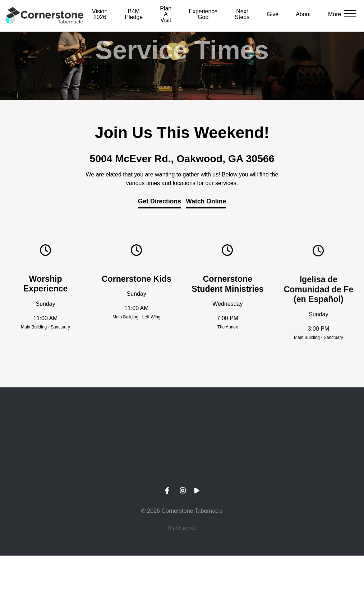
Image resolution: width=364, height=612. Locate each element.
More (335, 14)
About (303, 14)
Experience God (203, 14)
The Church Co (182, 528)
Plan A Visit (166, 14)
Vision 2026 (100, 14)
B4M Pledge (134, 14)
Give (273, 14)
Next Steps (242, 14)
